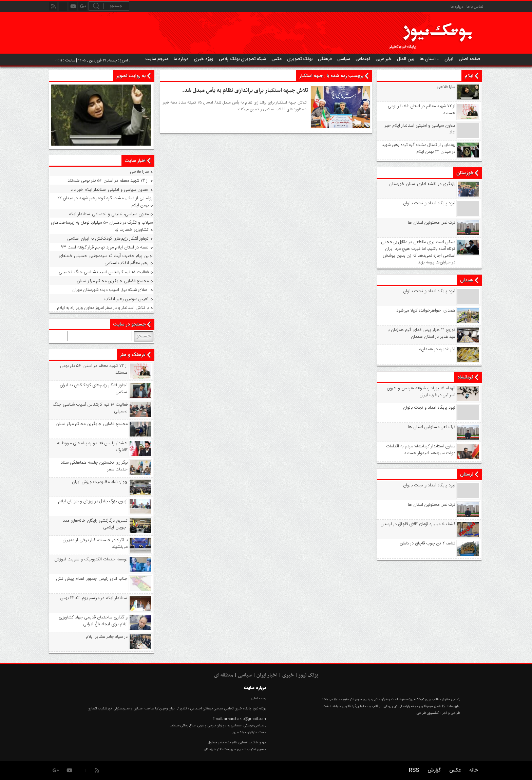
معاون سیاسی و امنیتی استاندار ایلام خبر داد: (420, 129)
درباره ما (457, 7)
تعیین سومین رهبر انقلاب (126, 299)
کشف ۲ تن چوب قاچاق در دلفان (427, 543)
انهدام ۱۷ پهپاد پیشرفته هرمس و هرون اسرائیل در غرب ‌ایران (421, 392)
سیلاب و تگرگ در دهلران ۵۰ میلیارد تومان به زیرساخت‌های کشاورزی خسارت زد (102, 226)
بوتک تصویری (300, 59)
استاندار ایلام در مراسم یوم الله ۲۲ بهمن (94, 598)
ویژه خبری (204, 59)
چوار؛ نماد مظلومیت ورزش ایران (100, 482)
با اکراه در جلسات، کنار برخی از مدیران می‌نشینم (95, 543)
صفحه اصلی (470, 59)
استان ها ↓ (430, 59)
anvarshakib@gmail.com (245, 719)
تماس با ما (475, 7)
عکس (277, 59)
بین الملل (406, 59)
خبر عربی (384, 59)
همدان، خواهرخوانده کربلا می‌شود (426, 311)
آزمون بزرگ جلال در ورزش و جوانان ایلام (93, 501)
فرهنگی (325, 59)
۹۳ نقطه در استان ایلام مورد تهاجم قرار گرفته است (105, 247)
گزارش (434, 770)
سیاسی (344, 59)
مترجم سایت (157, 59)
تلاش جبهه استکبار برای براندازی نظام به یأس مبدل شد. (245, 91)
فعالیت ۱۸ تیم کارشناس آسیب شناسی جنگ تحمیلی (104, 272)
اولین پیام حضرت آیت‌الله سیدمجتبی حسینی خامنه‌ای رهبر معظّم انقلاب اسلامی (106, 259)
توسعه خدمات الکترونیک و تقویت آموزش (91, 559)
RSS (414, 770)
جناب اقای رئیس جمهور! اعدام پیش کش (92, 579)
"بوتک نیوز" (416, 700)
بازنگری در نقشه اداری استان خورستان (422, 184)
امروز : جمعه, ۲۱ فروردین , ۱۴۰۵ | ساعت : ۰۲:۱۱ (93, 60)
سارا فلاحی (446, 87)
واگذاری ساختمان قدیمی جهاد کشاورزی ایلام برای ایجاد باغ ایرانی (93, 621)
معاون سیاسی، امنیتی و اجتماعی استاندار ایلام (109, 214)
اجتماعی (363, 59)
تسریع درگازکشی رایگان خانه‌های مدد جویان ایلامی (95, 524)
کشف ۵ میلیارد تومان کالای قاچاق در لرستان (418, 524)
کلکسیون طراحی (428, 713)
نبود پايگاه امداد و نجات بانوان (429, 203)
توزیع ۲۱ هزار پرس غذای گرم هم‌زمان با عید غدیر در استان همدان (421, 333)
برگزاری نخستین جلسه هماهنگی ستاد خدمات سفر (94, 466)
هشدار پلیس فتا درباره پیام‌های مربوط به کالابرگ (92, 447)
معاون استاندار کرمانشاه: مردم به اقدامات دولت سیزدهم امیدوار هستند (421, 450)
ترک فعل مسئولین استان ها (432, 223)
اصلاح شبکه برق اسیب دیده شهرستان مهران (110, 290)
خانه (474, 770)
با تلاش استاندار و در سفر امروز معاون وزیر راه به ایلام (103, 308)
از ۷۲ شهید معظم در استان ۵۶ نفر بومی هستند (422, 110)
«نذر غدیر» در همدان (437, 349)
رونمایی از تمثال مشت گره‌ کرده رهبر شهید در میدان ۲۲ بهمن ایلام (419, 148)
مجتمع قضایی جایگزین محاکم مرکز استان (113, 281)
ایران (449, 59)
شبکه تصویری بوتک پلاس (242, 59)
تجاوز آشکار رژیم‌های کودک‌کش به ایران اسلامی (108, 239)
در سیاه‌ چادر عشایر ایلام (107, 637)
